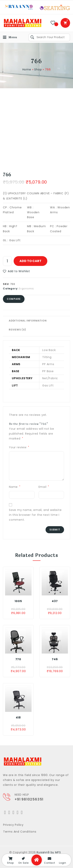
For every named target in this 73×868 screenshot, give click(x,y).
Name (15, 487)
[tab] (36, 321)
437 (55, 601)
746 (55, 659)
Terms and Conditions (20, 832)
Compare (14, 299)
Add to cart (30, 261)
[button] (16, 271)
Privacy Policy (13, 825)
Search (32, 37)
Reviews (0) (17, 330)
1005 (18, 601)
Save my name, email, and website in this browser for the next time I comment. (35, 515)
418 (18, 718)
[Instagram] (13, 812)
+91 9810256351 (29, 799)
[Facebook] (9, 812)
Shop (38, 69)
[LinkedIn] (18, 812)
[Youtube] (22, 812)
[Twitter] (5, 812)
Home (27, 69)
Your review (19, 447)
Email (44, 487)
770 (18, 659)
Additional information (28, 321)
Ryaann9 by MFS (49, 852)
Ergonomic (26, 289)
